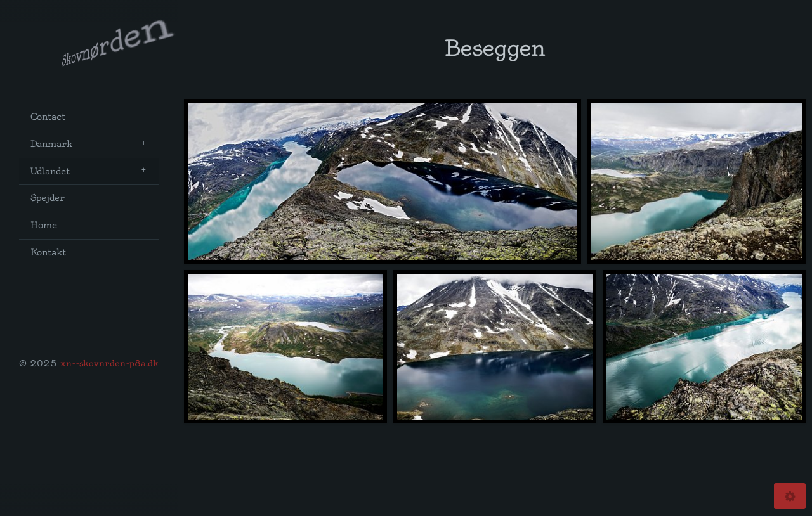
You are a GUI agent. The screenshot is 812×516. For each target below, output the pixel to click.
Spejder (48, 198)
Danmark (51, 144)
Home (44, 225)
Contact (48, 117)
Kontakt (48, 253)
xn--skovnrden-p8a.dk (109, 363)
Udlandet (50, 171)
